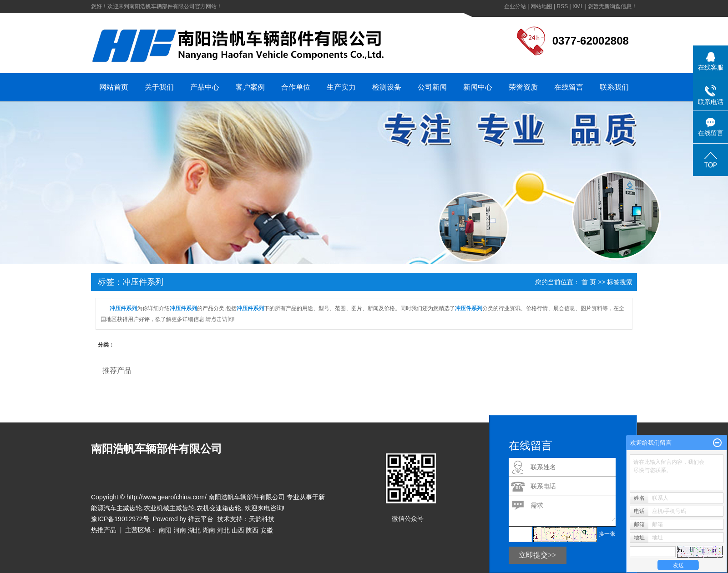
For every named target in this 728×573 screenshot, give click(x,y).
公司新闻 (432, 87)
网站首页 (114, 87)
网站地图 (541, 6)
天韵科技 (262, 519)
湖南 (209, 530)
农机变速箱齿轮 (219, 508)
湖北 (194, 530)
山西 (238, 530)
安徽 (267, 530)
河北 (223, 530)
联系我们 (614, 87)
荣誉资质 (523, 87)
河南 (180, 530)
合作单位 (296, 87)
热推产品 (104, 530)
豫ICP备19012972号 (120, 519)
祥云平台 (201, 519)
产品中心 (205, 87)
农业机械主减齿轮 (169, 508)
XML (578, 6)
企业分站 (515, 6)
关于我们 (159, 87)
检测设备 (387, 87)
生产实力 (341, 87)
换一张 (607, 534)
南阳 (165, 530)
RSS (562, 6)
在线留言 (569, 87)
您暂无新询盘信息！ (612, 6)
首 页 (589, 282)
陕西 (252, 530)
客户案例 (250, 87)
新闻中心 (478, 87)
